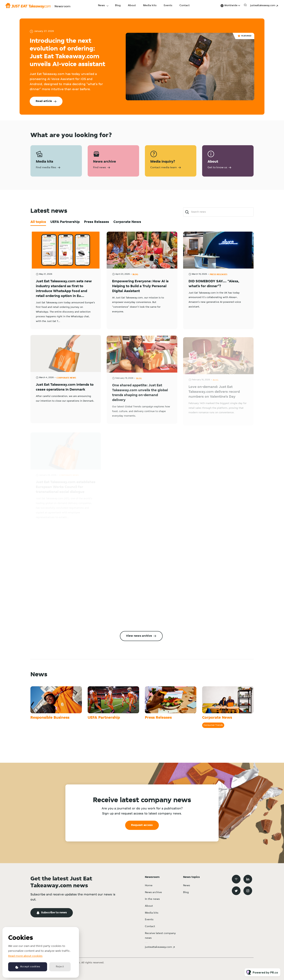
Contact (185, 6)
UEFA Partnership (104, 718)
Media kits (150, 6)
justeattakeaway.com (263, 6)
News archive (153, 892)
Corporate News (217, 718)
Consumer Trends (213, 725)
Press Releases (158, 718)
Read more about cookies (25, 956)
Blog (118, 6)
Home (149, 886)
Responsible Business (50, 718)
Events (168, 6)
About (132, 6)
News (101, 6)
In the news (152, 899)
